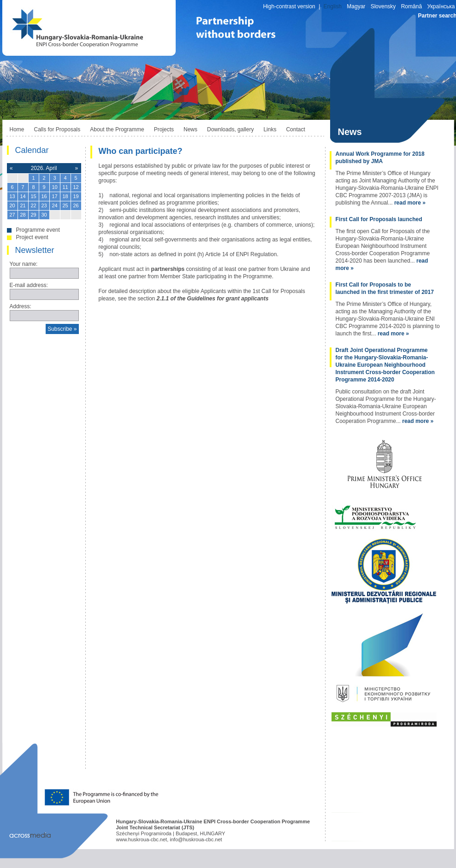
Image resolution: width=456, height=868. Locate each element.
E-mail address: (29, 285)
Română (412, 6)
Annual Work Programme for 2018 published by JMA (380, 158)
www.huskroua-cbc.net (142, 839)
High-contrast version (289, 6)
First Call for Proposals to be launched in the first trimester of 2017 (385, 288)
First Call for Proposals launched (379, 219)
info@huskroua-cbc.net (196, 839)
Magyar (356, 6)
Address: (21, 306)
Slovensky (383, 6)
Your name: (24, 264)
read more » (410, 203)
